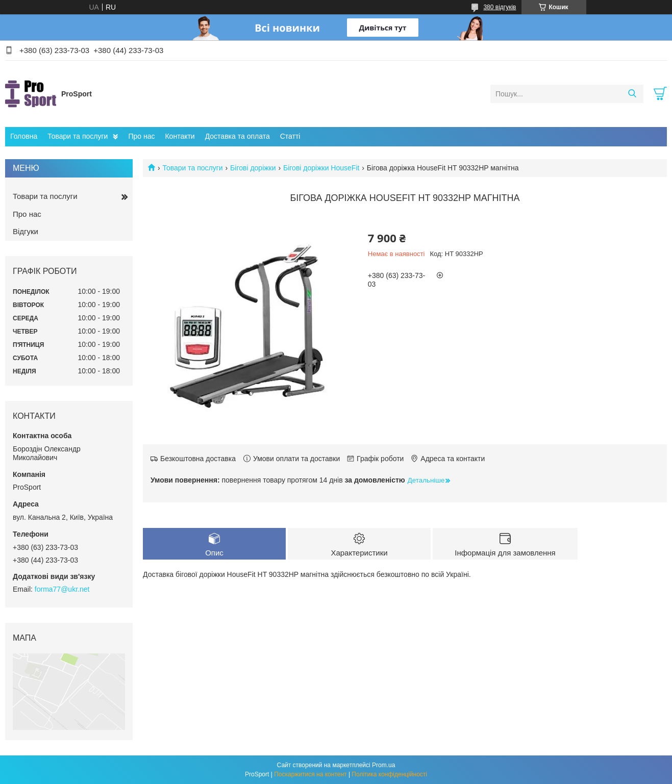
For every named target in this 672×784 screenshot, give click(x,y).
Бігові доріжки (253, 168)
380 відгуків (500, 7)
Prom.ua (383, 765)
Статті (290, 136)
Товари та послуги (78, 136)
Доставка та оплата (238, 136)
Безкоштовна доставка (198, 459)
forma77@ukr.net (62, 589)
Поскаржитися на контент (310, 774)
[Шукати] (632, 94)
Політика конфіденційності (389, 774)
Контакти (180, 136)
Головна (24, 136)
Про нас (141, 136)
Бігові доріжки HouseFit (321, 168)
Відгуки (26, 231)
